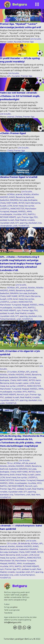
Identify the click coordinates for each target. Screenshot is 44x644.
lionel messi (18, 206)
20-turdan (12, 544)
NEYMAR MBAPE (8, 217)
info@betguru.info (13, 622)
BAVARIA (14, 200)
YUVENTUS (24, 226)
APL (9, 76)
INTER (21, 203)
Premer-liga (28, 42)
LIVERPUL (5, 209)
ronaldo (31, 220)
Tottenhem (19, 495)
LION (10, 206)
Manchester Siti (7, 561)
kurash (3, 206)
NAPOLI (32, 214)
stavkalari (33, 223)
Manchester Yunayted (10, 305)
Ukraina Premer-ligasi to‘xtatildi (19, 177)
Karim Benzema (33, 203)
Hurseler (16, 76)
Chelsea (18, 117)
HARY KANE (12, 203)
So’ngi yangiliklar (11, 607)
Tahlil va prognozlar (12, 610)
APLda (25, 463)
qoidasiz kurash (7, 220)
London (14, 302)
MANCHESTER (17, 209)
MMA (29, 212)
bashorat (30, 197)
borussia (23, 200)
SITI (17, 223)
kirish (12, 383)
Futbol (7, 604)
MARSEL (22, 212)
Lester (10, 42)
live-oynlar (29, 206)
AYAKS (12, 197)
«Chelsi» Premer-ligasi (13, 133)
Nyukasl (18, 42)
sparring (24, 223)
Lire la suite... (36, 39)
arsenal (11, 117)
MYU (25, 214)
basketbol (5, 200)
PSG (36, 217)
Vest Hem (36, 495)
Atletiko (27, 194)
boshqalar (33, 200)
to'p (40, 223)
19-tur (10, 463)
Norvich (21, 395)
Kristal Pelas (21, 475)
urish (15, 226)
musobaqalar (6, 214)
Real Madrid (21, 220)
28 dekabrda (24, 544)
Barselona (20, 197)
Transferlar (8, 613)
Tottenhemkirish (8, 319)
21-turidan (12, 372)
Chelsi (10, 151)
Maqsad (14, 212)
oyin (19, 217)
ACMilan (11, 194)
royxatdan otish (7, 223)
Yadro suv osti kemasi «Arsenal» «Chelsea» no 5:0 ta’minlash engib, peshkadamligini (20, 96)
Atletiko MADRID (16, 375)
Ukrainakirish (6, 226)
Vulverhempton (27, 575)
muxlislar (18, 214)
